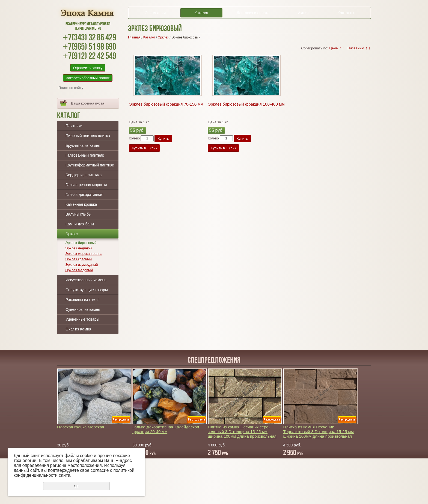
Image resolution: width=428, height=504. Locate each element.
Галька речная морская (86, 185)
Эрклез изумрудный (81, 265)
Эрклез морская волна (84, 254)
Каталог (201, 13)
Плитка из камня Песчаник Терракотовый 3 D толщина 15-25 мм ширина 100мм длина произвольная (318, 432)
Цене (333, 48)
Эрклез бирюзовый (81, 243)
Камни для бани (80, 224)
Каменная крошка (81, 204)
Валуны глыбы (78, 214)
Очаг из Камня (78, 329)
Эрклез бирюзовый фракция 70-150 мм (166, 104)
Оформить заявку (88, 68)
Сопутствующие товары (87, 290)
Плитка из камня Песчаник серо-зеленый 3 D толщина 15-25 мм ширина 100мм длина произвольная (242, 432)
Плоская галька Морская (81, 427)
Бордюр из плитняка (84, 175)
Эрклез (72, 234)
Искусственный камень (86, 280)
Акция (303, 13)
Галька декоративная (84, 195)
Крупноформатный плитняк (90, 165)
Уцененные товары (82, 319)
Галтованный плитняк (85, 155)
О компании (155, 13)
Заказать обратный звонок (88, 78)
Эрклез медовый (79, 270)
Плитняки (74, 126)
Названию (356, 48)
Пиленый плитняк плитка (88, 136)
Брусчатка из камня (83, 145)
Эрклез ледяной (78, 248)
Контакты (346, 13)
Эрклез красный (78, 259)
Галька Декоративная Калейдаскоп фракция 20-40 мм (166, 429)
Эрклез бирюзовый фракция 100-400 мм (246, 104)
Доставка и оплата (253, 13)
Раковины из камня (83, 300)
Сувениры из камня (83, 309)
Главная (134, 37)
